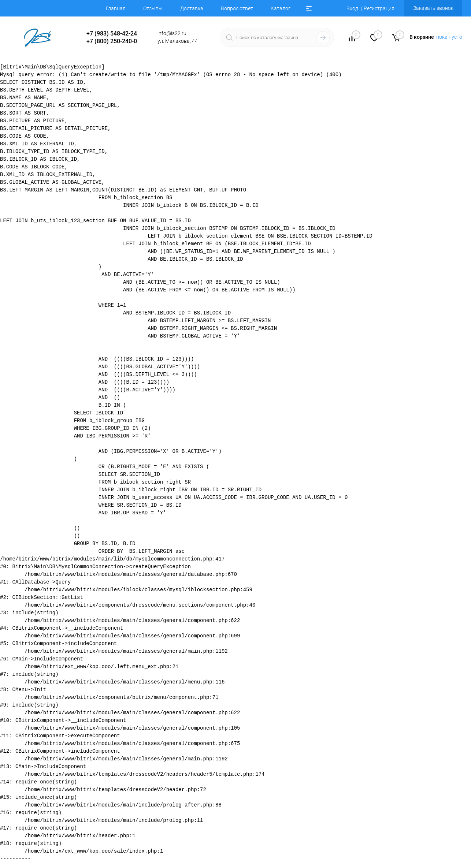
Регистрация (379, 8)
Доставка (192, 8)
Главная (116, 8)
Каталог (281, 8)
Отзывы (153, 8)
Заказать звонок (433, 8)
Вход (352, 8)
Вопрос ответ (237, 8)
